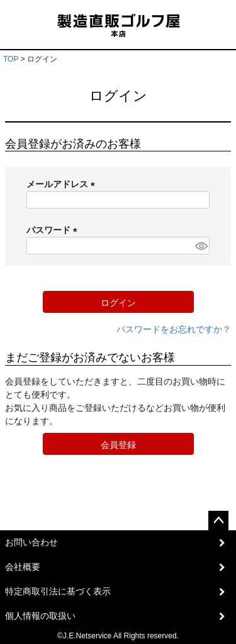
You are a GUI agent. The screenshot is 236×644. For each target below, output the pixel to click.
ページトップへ (218, 521)
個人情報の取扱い (40, 616)
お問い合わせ (31, 542)
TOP (11, 59)
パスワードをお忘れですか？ (174, 329)
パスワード (54, 230)
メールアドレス (63, 184)
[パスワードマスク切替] (200, 246)
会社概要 (23, 567)
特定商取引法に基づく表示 (58, 591)
